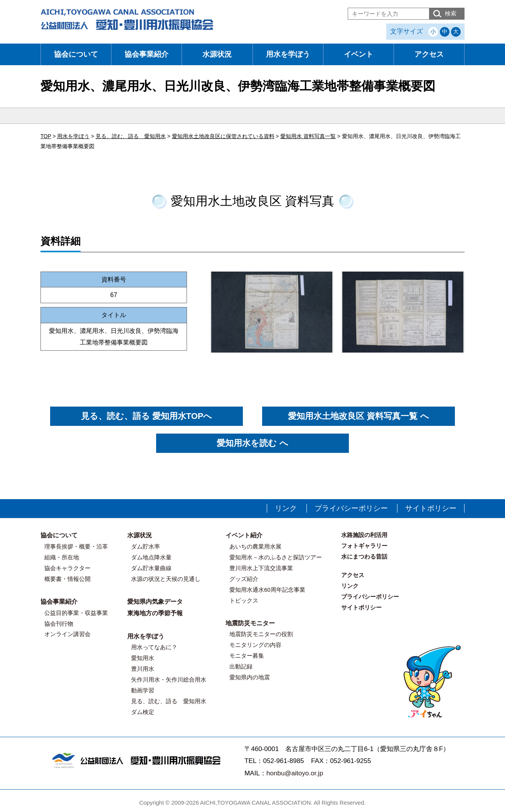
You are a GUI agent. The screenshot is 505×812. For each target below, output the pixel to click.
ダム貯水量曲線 (151, 568)
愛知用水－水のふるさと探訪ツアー (276, 557)
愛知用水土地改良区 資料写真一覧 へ (358, 416)
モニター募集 (247, 656)
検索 (451, 13)
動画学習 (143, 690)
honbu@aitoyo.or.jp (295, 773)
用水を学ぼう (288, 54)
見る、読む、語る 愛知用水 (169, 701)
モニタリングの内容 (255, 645)
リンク (286, 508)
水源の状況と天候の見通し (166, 579)
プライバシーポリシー (351, 508)
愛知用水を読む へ (252, 443)
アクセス (429, 54)
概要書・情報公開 (67, 579)
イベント (359, 54)
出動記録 (241, 666)
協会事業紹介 (146, 54)
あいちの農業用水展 (255, 546)
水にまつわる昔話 (364, 556)
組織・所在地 (62, 557)
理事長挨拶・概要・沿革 (76, 546)
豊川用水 (143, 669)
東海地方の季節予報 (155, 613)
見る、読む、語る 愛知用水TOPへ (147, 416)
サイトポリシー (431, 508)
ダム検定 (143, 712)
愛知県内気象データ (155, 602)
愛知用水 (143, 658)
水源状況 (217, 54)
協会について (76, 54)
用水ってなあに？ (154, 647)
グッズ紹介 (244, 579)
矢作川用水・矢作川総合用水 (169, 679)
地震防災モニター (250, 623)
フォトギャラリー (364, 546)
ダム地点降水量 (151, 557)
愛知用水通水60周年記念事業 (267, 590)
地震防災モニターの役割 (261, 634)
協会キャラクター (67, 568)
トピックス (244, 600)
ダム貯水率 (146, 546)
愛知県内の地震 (250, 677)
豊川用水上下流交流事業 (261, 568)
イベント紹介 (244, 535)
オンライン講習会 (67, 634)
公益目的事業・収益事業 (76, 613)
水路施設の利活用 (364, 535)
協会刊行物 (59, 624)
